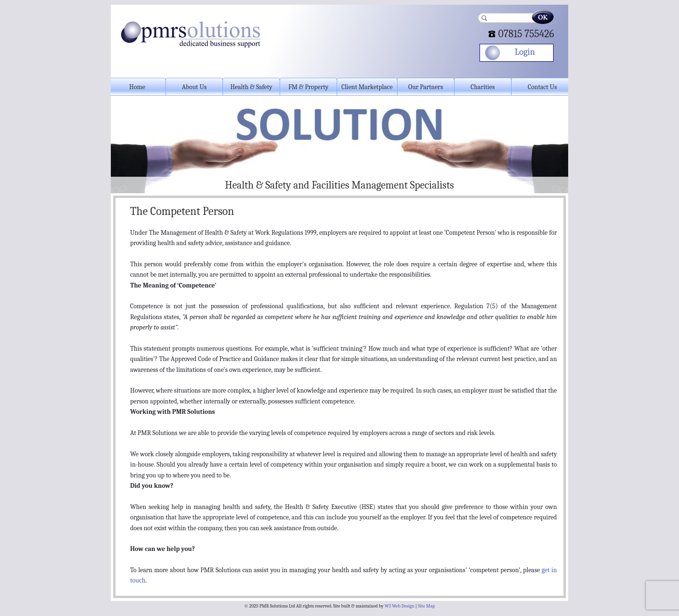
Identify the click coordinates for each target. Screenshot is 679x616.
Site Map (426, 606)
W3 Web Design (400, 606)
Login (525, 52)
